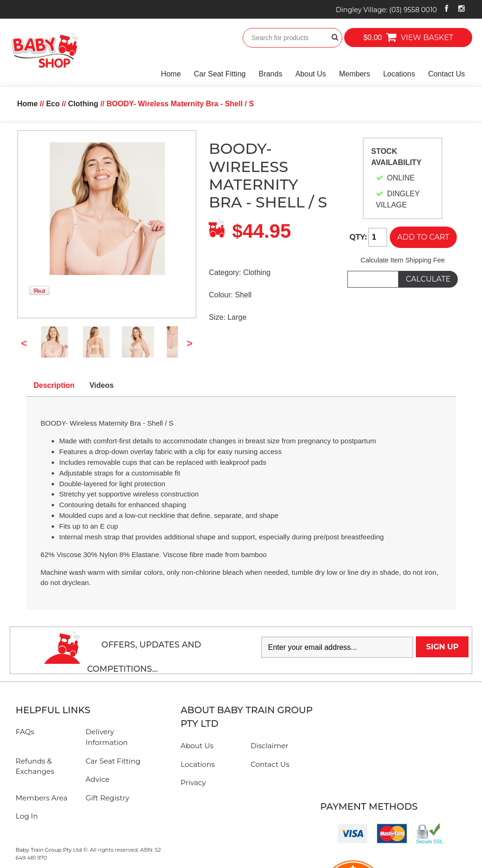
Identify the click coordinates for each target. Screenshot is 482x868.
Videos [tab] (102, 385)
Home (171, 74)
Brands (270, 74)
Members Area (42, 798)
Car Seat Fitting (220, 74)
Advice (98, 779)
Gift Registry (108, 798)
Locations (399, 74)
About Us (311, 74)
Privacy (193, 782)
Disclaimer (269, 746)
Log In (27, 816)
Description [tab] (54, 385)
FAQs (25, 732)
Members (355, 74)
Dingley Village (386, 10)
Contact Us (446, 74)
